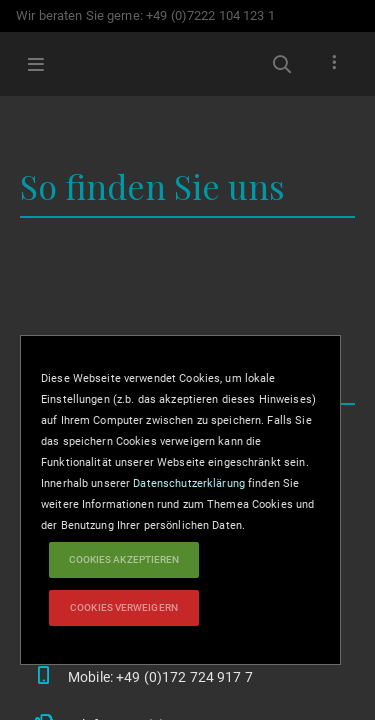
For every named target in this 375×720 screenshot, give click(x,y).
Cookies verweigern (124, 607)
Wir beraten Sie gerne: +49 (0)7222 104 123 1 (145, 15)
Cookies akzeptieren (124, 559)
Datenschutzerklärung (189, 483)
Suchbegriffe (282, 64)
